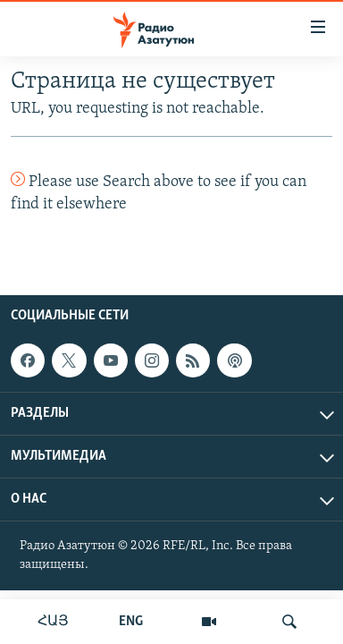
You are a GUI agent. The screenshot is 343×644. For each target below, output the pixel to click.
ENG (131, 622)
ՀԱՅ (53, 622)
